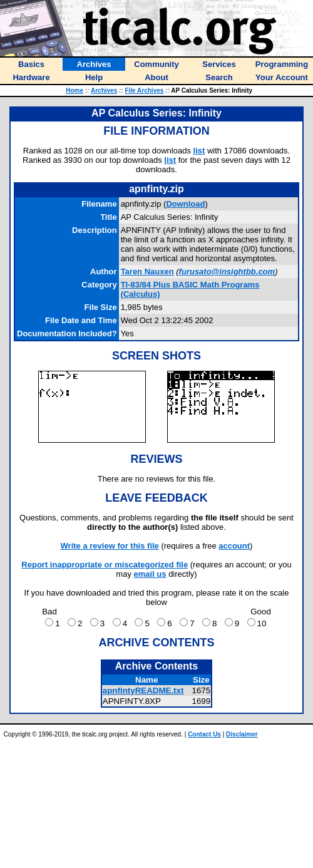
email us (150, 574)
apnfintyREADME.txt (143, 690)
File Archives (144, 90)
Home (74, 90)
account (234, 546)
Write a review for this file (110, 546)
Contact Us (204, 734)
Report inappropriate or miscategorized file (105, 565)
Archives (104, 90)
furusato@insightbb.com (227, 271)
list (199, 151)
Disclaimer (242, 734)
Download (185, 204)
